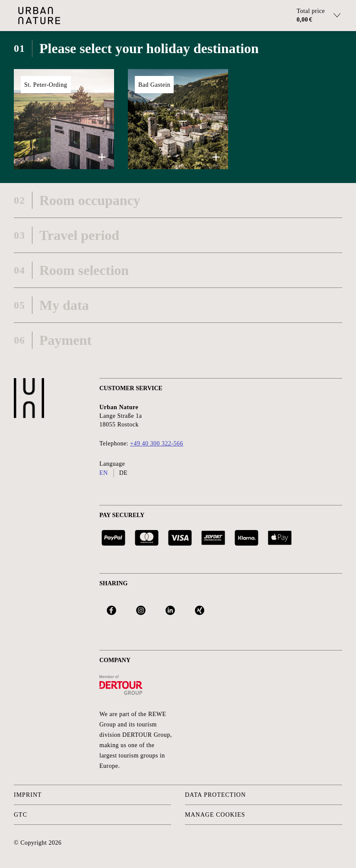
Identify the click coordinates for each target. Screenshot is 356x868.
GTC (21, 815)
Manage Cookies (215, 815)
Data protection (215, 795)
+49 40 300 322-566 (157, 443)
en (104, 473)
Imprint (28, 795)
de (124, 473)
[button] (64, 119)
